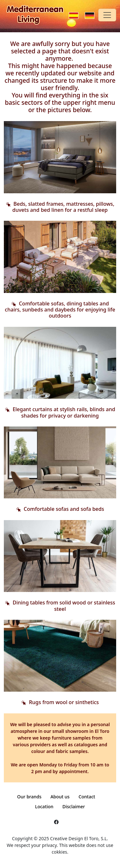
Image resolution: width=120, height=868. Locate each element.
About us (60, 797)
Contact (87, 797)
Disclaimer (74, 807)
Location (44, 807)
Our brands (29, 797)
